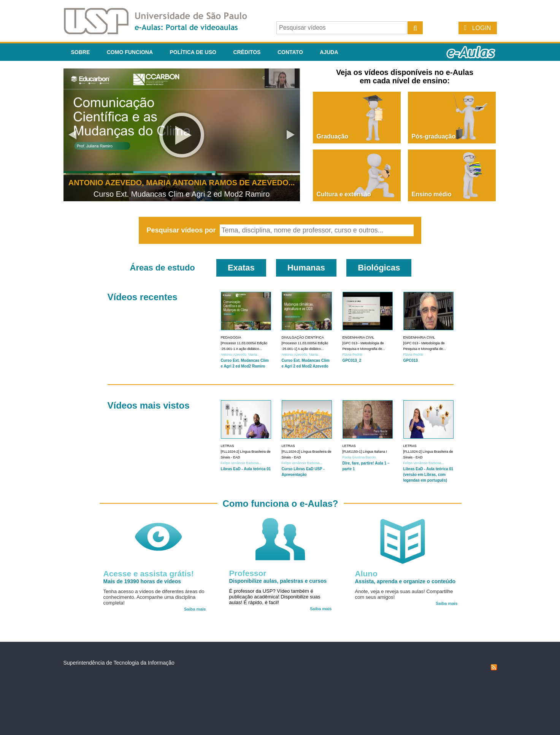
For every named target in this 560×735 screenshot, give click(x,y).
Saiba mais (195, 609)
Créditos (247, 52)
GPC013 (411, 360)
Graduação (333, 136)
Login (482, 28)
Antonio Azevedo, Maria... (240, 355)
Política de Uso (193, 52)
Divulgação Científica (303, 337)
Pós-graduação (434, 136)
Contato (290, 52)
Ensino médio (432, 194)
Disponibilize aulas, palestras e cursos (278, 581)
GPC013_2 (352, 360)
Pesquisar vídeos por (182, 230)
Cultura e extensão (344, 194)
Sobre (81, 52)
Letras (228, 446)
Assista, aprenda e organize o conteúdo (405, 581)
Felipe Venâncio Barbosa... (241, 463)
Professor (248, 573)
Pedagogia (231, 337)
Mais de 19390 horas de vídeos (142, 581)
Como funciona (130, 52)
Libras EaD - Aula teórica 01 (246, 469)
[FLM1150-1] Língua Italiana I (365, 452)
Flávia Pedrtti (353, 355)
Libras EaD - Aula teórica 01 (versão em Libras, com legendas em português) (428, 475)
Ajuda (329, 52)
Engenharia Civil (359, 337)
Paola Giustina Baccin (359, 457)
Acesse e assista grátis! (149, 574)
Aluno (366, 574)
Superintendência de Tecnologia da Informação (119, 663)
